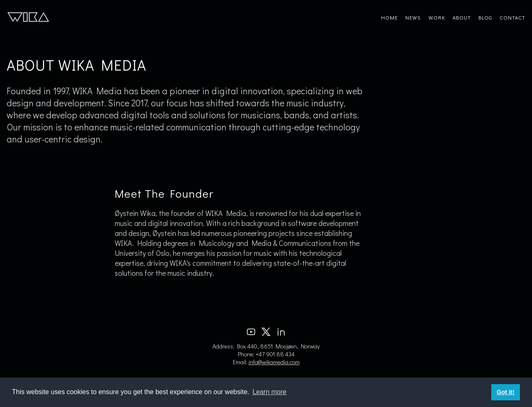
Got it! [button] (505, 392)
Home (389, 17)
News (413, 17)
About (462, 17)
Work (437, 17)
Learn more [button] (269, 392)
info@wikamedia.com (274, 362)
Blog (485, 17)
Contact (512, 17)
